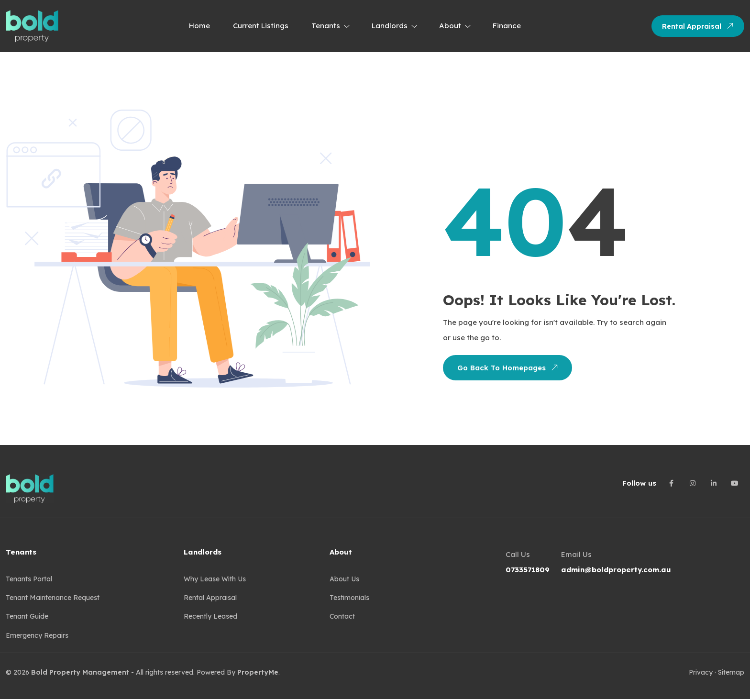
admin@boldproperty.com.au (616, 570)
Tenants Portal (29, 579)
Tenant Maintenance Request (53, 599)
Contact (342, 618)
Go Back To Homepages (507, 367)
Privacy (701, 674)
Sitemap (731, 674)
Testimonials (349, 599)
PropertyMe (258, 674)
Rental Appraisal (700, 26)
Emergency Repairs (37, 637)
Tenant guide (27, 618)
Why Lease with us (215, 579)
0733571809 (528, 570)
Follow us (639, 483)
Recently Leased (210, 618)
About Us (344, 579)
